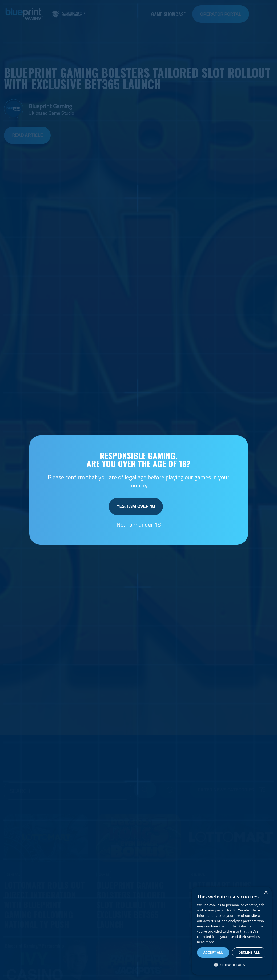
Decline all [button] (249, 952)
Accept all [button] (213, 952)
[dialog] (232, 931)
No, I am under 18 (139, 525)
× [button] (266, 893)
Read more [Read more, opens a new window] (206, 942)
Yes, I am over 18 (136, 506)
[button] (232, 965)
